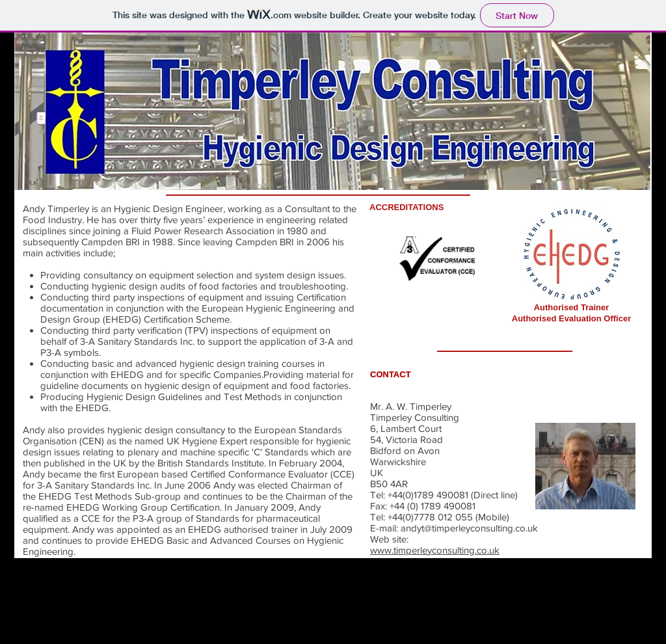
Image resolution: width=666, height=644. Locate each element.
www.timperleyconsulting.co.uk (435, 550)
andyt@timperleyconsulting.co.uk (469, 528)
